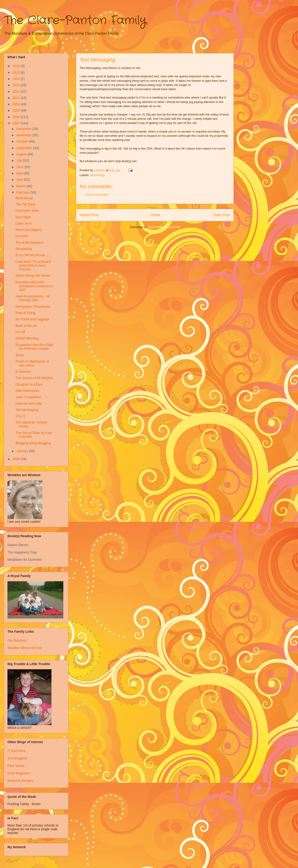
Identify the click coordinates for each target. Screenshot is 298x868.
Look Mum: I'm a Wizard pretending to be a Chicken (33, 266)
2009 (17, 110)
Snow (20, 355)
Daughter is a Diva (29, 384)
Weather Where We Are (25, 648)
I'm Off (20, 332)
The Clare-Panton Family (75, 21)
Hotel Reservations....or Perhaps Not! (33, 298)
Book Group (24, 198)
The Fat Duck (25, 204)
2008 (17, 117)
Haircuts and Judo (29, 403)
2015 (17, 72)
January (23, 451)
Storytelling (24, 249)
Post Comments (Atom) (164, 227)
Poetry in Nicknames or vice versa (32, 363)
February (23, 192)
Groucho (22, 236)
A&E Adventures (27, 391)
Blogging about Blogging (33, 443)
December (24, 129)
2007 (17, 123)
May (20, 173)
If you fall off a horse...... (33, 255)
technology (98, 175)
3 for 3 (20, 416)
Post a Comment (97, 195)
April (20, 180)
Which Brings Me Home (33, 276)
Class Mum (24, 223)
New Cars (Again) (28, 230)
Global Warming (27, 338)
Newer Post (89, 215)
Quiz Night (23, 217)
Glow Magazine (19, 773)
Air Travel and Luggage (32, 319)
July (20, 161)
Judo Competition (28, 397)
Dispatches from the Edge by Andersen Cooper (34, 347)
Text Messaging (27, 410)
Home (156, 215)
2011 (17, 98)
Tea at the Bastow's (30, 243)
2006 (17, 459)
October (23, 141)
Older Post (221, 215)
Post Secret (16, 766)
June (20, 167)
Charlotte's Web (27, 211)
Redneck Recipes (20, 781)
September (25, 148)
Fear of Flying (26, 313)
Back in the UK (26, 326)
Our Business (17, 640)
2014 (17, 79)
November (24, 135)
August (22, 154)
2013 (17, 85)
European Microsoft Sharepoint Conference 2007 (34, 286)
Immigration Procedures (33, 307)
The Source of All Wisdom (34, 378)
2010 (17, 104)
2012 (17, 92)
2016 (17, 66)
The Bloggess (17, 758)
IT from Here (17, 751)
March (21, 186)
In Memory (23, 372)
